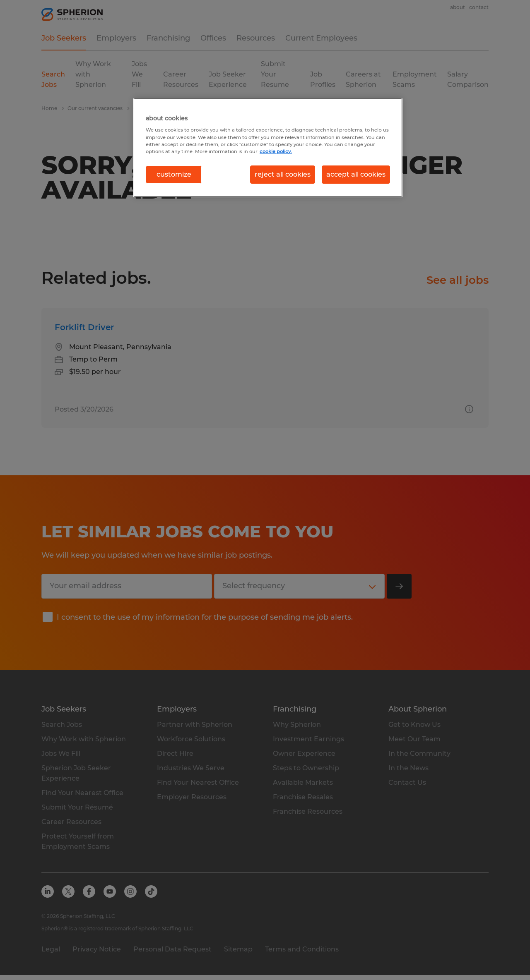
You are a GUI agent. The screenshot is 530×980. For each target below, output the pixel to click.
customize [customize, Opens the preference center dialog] (174, 174)
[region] (268, 148)
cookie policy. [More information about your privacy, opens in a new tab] (276, 151)
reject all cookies (283, 174)
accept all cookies (356, 174)
